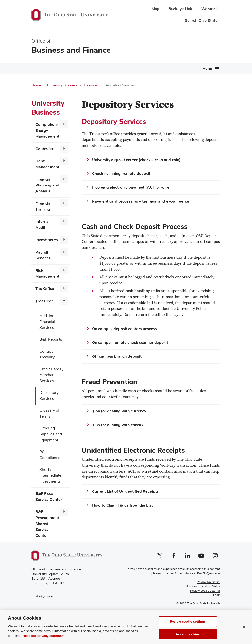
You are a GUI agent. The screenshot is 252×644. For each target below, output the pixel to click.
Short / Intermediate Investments (50, 475)
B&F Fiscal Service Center (49, 497)
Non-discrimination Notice (203, 586)
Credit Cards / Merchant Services (51, 375)
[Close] (244, 632)
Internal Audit (42, 225)
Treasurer (91, 85)
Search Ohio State (201, 21)
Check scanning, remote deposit (121, 174)
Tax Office (45, 289)
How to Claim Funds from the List (122, 505)
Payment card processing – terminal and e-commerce (141, 201)
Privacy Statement (209, 582)
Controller (44, 149)
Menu (207, 69)
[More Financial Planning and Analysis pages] (64, 179)
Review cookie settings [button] (205, 591)
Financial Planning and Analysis (47, 185)
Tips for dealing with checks (118, 425)
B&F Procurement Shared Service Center (47, 524)
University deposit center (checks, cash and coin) (136, 160)
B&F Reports (51, 339)
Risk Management (47, 273)
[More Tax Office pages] (64, 288)
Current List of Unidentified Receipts (125, 491)
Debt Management (47, 164)
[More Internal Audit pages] (64, 221)
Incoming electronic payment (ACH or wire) (131, 187)
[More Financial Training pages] (64, 203)
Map (156, 9)
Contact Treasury (47, 354)
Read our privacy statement (44, 641)
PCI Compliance (50, 455)
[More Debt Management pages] (64, 161)
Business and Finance (71, 50)
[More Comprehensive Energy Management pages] (64, 124)
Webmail (209, 9)
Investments (47, 240)
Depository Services (49, 396)
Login (217, 595)
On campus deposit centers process (125, 329)
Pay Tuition (198, 615)
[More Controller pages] (64, 149)
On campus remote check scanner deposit (130, 343)
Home (36, 85)
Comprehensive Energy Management (50, 131)
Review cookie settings (188, 627)
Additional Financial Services (48, 322)
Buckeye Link (180, 9)
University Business (62, 85)
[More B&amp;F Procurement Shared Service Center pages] (64, 512)
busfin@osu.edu (44, 596)
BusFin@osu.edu (208, 574)
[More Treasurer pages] (64, 301)
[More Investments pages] (64, 240)
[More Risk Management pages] (64, 270)
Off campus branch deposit (117, 356)
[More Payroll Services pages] (64, 252)
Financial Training (43, 206)
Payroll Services (43, 255)
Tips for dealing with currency (119, 411)
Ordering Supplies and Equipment (51, 434)
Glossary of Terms (49, 413)
